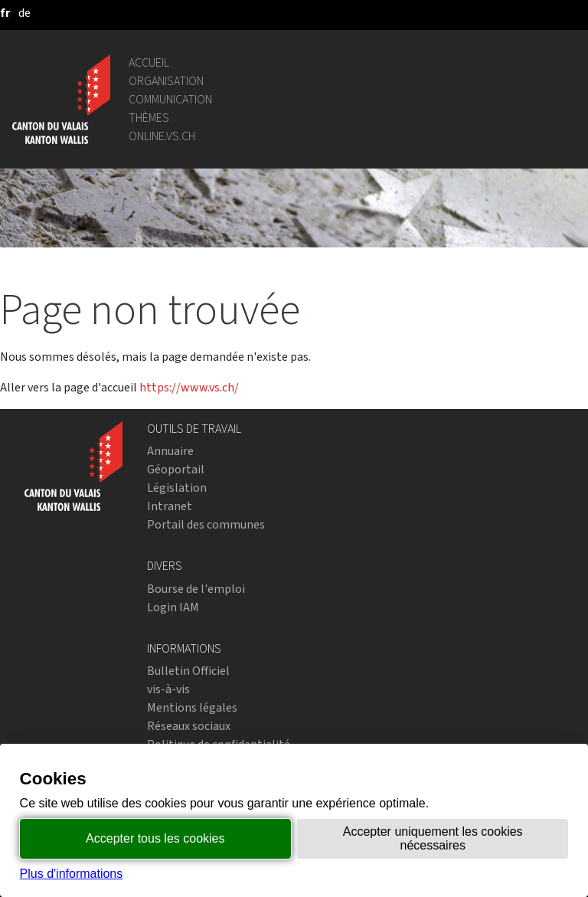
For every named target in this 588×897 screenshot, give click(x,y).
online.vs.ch (162, 136)
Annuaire (170, 451)
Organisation (166, 81)
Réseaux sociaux (189, 726)
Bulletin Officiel (188, 671)
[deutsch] (24, 13)
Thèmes (149, 118)
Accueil (149, 62)
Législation (177, 488)
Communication (170, 99)
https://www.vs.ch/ (189, 387)
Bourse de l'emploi (196, 589)
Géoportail (176, 469)
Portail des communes (206, 524)
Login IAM (173, 607)
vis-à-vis (168, 689)
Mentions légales (192, 707)
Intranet (170, 506)
